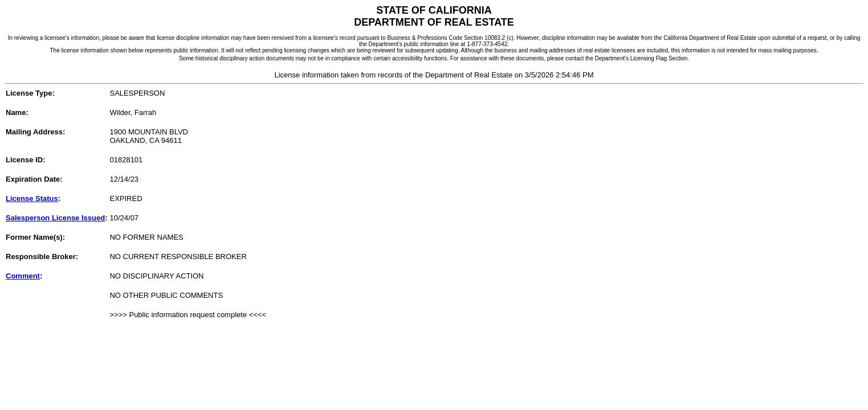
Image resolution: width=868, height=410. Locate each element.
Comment (23, 276)
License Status (32, 198)
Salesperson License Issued (55, 218)
